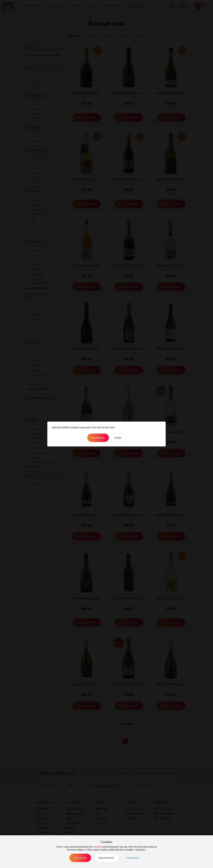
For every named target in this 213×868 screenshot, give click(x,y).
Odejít (118, 438)
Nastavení (133, 858)
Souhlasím (98, 438)
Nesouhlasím (106, 858)
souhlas (96, 847)
